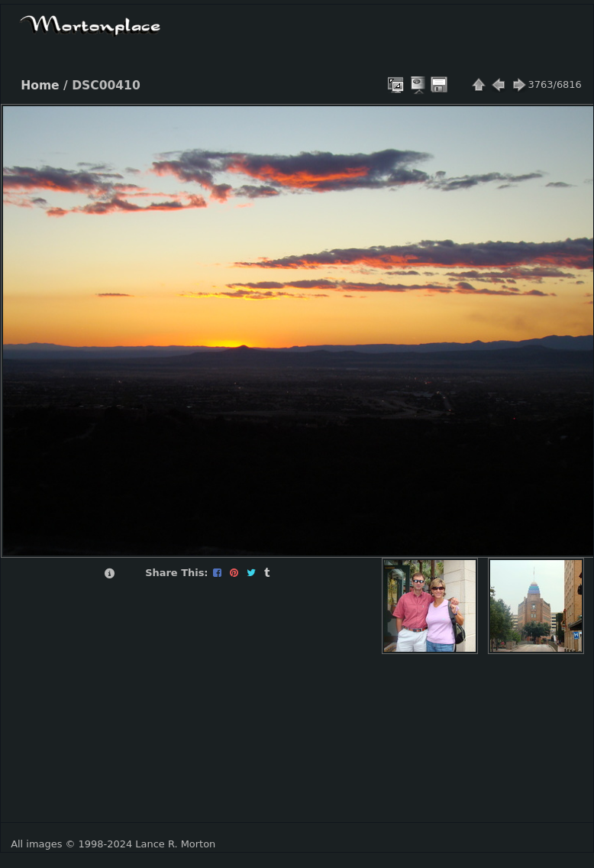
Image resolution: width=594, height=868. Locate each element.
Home (40, 86)
